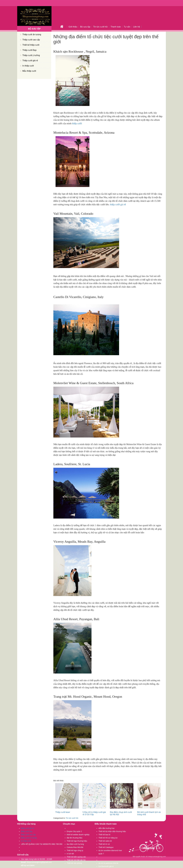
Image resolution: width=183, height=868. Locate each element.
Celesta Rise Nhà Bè (75, 847)
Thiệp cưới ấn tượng (32, 34)
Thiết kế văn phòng (74, 863)
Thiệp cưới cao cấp (31, 40)
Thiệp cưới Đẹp (29, 50)
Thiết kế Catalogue (106, 847)
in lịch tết (70, 854)
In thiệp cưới (28, 66)
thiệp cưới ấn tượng (29, 838)
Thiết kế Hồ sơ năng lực (108, 838)
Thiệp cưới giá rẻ (30, 61)
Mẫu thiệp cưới (29, 71)
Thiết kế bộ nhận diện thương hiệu (112, 831)
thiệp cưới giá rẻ (27, 828)
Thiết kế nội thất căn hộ (76, 860)
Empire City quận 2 (74, 831)
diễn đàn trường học (107, 828)
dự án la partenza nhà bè (108, 863)
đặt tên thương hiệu (75, 838)
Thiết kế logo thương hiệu (77, 841)
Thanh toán (116, 27)
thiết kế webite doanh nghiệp (78, 835)
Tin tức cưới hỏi (100, 27)
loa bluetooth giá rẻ (106, 866)
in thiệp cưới (26, 841)
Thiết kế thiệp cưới (31, 45)
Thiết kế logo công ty (75, 850)
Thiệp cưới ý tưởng (31, 55)
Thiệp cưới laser (63, 812)
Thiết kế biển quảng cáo (76, 857)
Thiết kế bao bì (104, 835)
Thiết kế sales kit (105, 841)
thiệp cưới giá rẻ (118, 205)
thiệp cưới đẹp (27, 831)
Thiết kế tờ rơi (104, 844)
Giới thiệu (73, 27)
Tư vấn (127, 27)
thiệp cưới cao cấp (28, 835)
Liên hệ (137, 27)
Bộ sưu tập (85, 27)
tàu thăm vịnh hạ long (75, 844)
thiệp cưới (77, 123)
